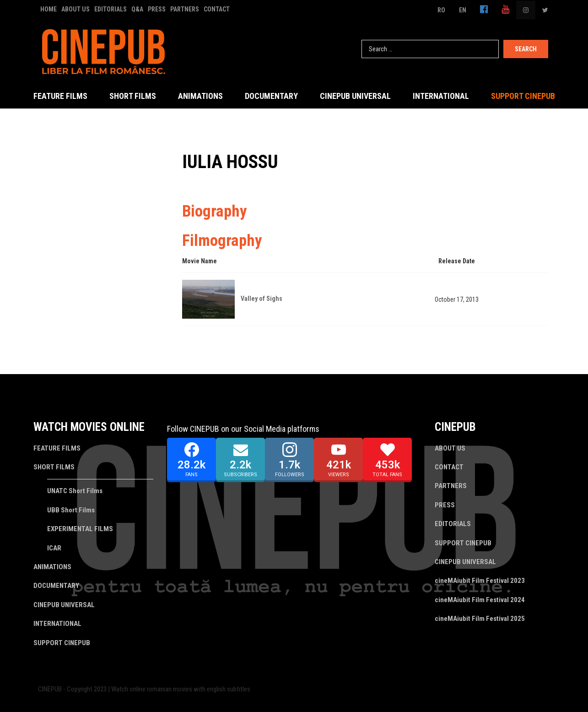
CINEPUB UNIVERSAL (355, 96)
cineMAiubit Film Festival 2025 (480, 619)
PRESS (157, 9)
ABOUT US (76, 9)
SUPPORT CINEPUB (523, 96)
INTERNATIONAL (441, 96)
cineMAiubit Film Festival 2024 (480, 600)
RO (441, 10)
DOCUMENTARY (271, 96)
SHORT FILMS (133, 96)
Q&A (137, 9)
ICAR (54, 548)
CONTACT (217, 9)
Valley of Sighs (262, 299)
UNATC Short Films (75, 491)
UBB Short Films (71, 510)
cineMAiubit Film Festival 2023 (480, 581)
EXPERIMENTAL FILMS (80, 529)
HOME (49, 9)
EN (463, 10)
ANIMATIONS (200, 96)
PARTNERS (185, 9)
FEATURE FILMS (60, 96)
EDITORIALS (111, 9)
